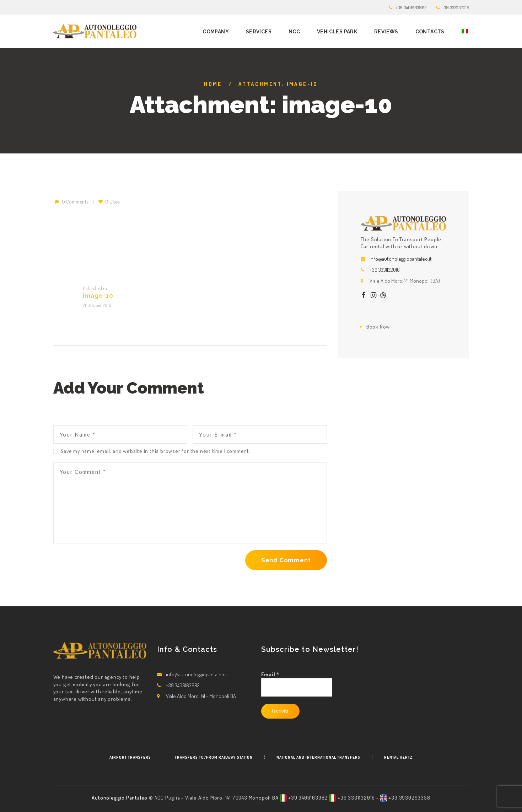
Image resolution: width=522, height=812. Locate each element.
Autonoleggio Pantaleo (120, 798)
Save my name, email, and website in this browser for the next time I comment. (155, 451)
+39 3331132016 (456, 7)
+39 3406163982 (411, 7)
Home (213, 84)
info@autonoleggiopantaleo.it (401, 259)
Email (270, 674)
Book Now (378, 327)
